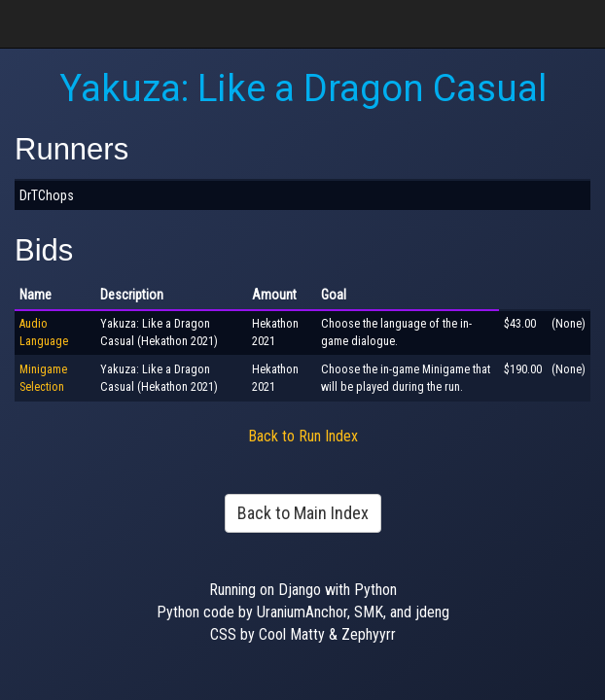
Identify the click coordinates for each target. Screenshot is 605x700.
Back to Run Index (303, 436)
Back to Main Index (303, 513)
